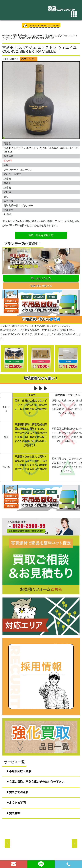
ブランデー (30, 59)
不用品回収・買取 (20, 771)
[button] (7, 843)
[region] (41, 843)
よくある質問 (17, 803)
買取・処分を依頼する (41, 235)
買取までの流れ (19, 792)
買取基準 (15, 813)
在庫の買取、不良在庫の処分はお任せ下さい (37, 782)
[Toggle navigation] (74, 14)
